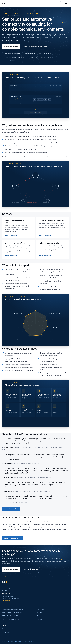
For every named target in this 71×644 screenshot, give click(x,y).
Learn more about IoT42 (12, 538)
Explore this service (11, 235)
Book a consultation (11, 47)
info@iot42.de (6, 601)
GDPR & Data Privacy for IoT (10, 616)
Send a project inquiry (30, 570)
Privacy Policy (6, 632)
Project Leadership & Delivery (11, 619)
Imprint (4, 629)
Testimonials (41, 616)
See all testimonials (11, 509)
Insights (40, 613)
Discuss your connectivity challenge (35, 47)
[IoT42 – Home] (5, 3)
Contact (39, 619)
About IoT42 (41, 609)
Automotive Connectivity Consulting (13, 609)
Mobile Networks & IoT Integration (12, 613)
